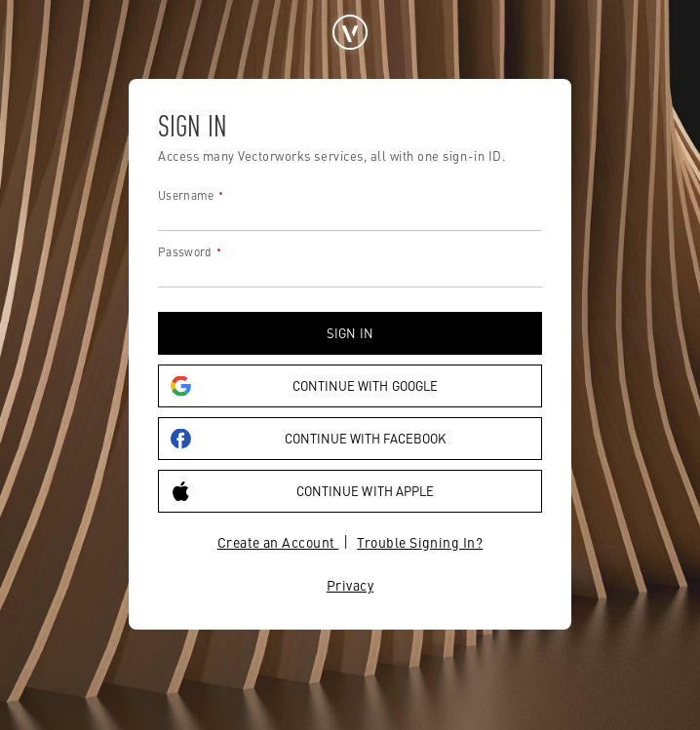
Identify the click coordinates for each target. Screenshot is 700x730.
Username (186, 195)
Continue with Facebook (308, 439)
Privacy (350, 585)
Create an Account (278, 542)
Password (185, 251)
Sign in (350, 333)
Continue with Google (304, 386)
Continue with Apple (302, 492)
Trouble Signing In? (420, 542)
